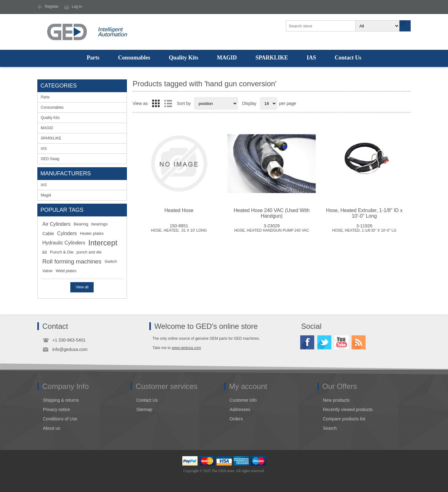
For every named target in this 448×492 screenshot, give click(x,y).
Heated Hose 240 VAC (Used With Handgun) (272, 213)
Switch (111, 261)
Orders (236, 419)
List (168, 103)
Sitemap (144, 409)
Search (330, 428)
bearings (100, 224)
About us (51, 428)
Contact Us (348, 58)
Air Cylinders (56, 224)
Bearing (81, 224)
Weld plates (66, 271)
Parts (93, 58)
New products (336, 400)
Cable (48, 234)
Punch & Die (62, 252)
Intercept (103, 243)
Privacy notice (56, 409)
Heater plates (92, 233)
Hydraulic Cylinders (64, 243)
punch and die (89, 252)
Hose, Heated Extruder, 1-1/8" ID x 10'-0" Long (364, 213)
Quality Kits (184, 58)
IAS (311, 58)
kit (44, 252)
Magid (46, 195)
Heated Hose (179, 210)
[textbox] (321, 26)
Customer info (243, 400)
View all (82, 287)
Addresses (240, 409)
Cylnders (67, 233)
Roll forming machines (72, 261)
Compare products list (344, 419)
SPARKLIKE (272, 58)
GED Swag (50, 159)
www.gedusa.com (186, 348)
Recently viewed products (348, 409)
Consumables (134, 58)
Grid (156, 103)
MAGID (227, 58)
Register (52, 7)
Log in (77, 7)
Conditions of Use (60, 419)
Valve (47, 271)
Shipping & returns (61, 400)
